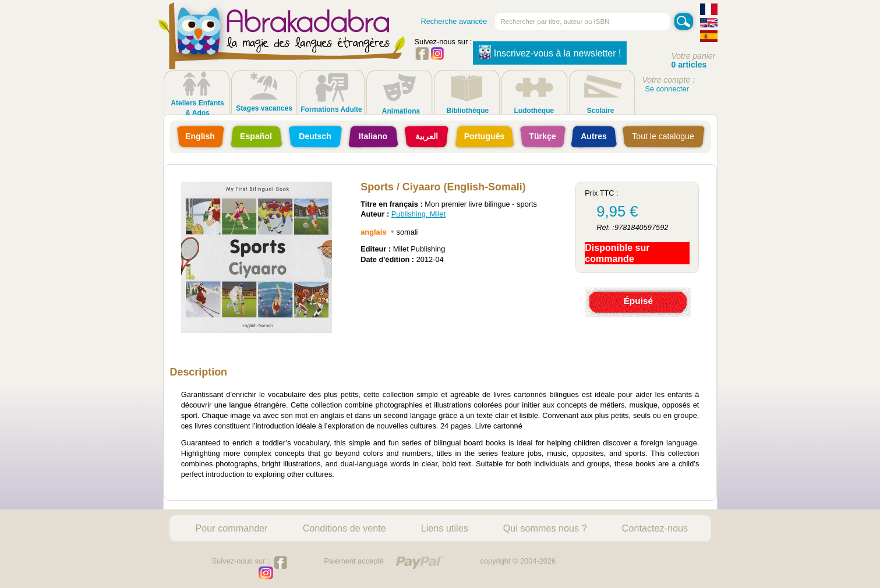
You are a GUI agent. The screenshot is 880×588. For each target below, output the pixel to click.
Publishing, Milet (418, 214)
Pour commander (232, 528)
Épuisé (638, 301)
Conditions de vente (344, 528)
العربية (427, 136)
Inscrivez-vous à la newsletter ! (550, 52)
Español (256, 136)
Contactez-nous (655, 528)
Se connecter (667, 89)
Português (485, 136)
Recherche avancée (454, 21)
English (200, 136)
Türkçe (542, 136)
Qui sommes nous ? (545, 528)
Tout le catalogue (663, 136)
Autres (594, 136)
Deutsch (315, 136)
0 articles (689, 65)
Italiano (373, 136)
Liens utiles (445, 528)
